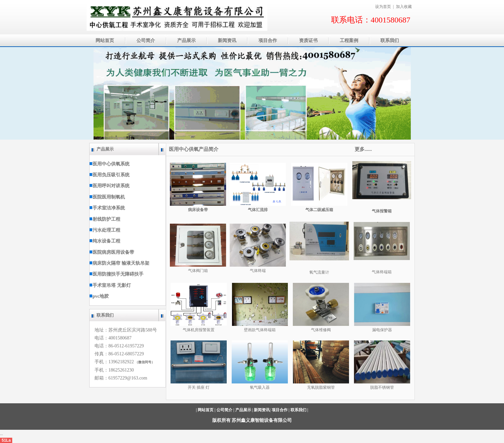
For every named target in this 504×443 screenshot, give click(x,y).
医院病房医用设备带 (112, 252)
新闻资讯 (262, 410)
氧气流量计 (319, 272)
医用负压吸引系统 (110, 175)
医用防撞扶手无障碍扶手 (116, 274)
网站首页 (206, 410)
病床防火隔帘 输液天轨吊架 (119, 263)
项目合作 (280, 410)
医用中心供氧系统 (110, 164)
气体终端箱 (382, 272)
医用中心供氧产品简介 (196, 149)
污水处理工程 (105, 230)
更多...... (363, 149)
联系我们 (298, 410)
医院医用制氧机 (107, 197)
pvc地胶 (99, 296)
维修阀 (325, 330)
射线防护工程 (105, 219)
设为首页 (383, 7)
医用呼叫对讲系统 (110, 186)
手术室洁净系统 (107, 208)
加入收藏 (404, 7)
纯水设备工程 (105, 241)
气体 (315, 330)
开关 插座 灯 (199, 387)
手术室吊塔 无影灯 (110, 285)
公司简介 (224, 410)
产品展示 (243, 410)
